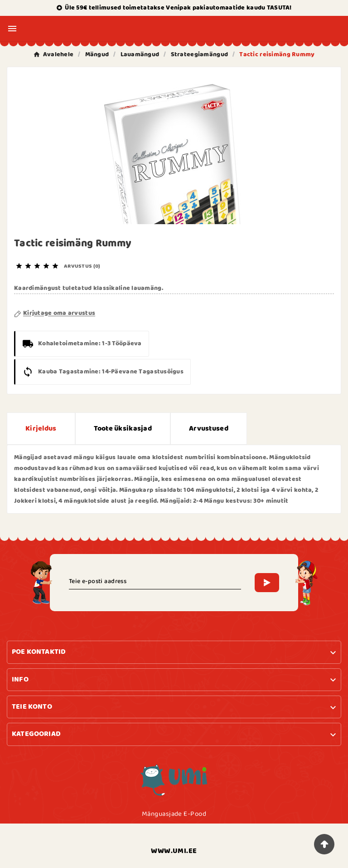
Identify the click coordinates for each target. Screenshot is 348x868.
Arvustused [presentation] (209, 429)
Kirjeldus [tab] (41, 429)
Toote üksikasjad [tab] (123, 429)
